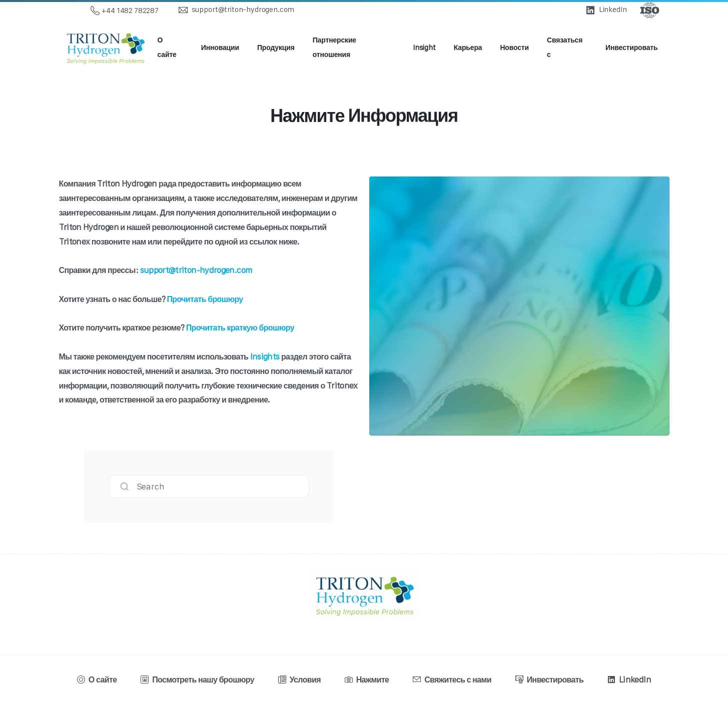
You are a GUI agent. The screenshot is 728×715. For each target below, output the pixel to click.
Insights (265, 356)
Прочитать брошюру (205, 299)
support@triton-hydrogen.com (196, 270)
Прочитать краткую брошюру (240, 327)
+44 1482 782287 (125, 10)
